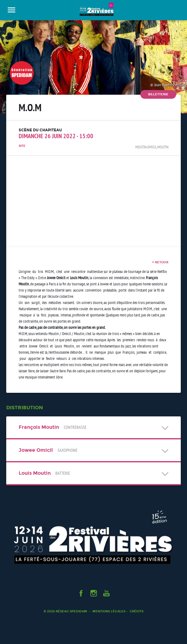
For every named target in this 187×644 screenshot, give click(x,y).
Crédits (137, 611)
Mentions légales (109, 611)
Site (22, 146)
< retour (160, 262)
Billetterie (158, 94)
